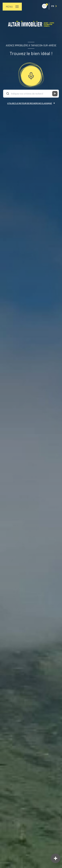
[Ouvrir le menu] (12, 7)
